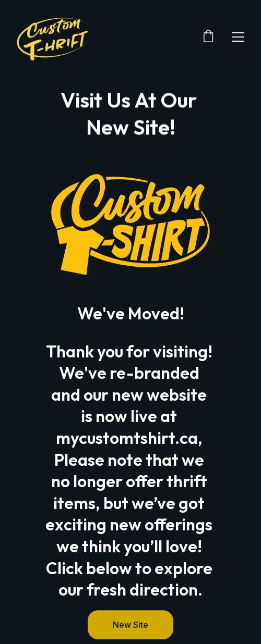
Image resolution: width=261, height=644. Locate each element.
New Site (130, 626)
